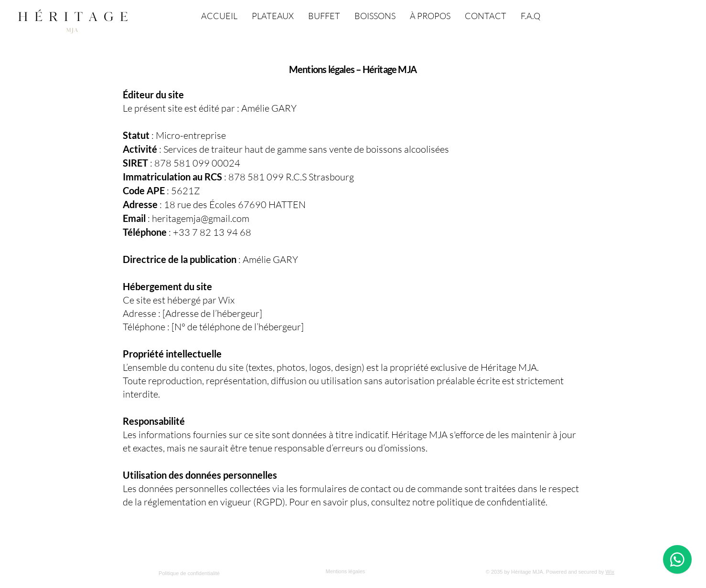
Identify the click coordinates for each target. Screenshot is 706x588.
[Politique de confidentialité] (190, 573)
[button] (679, 14)
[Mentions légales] (346, 571)
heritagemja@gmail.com (201, 218)
